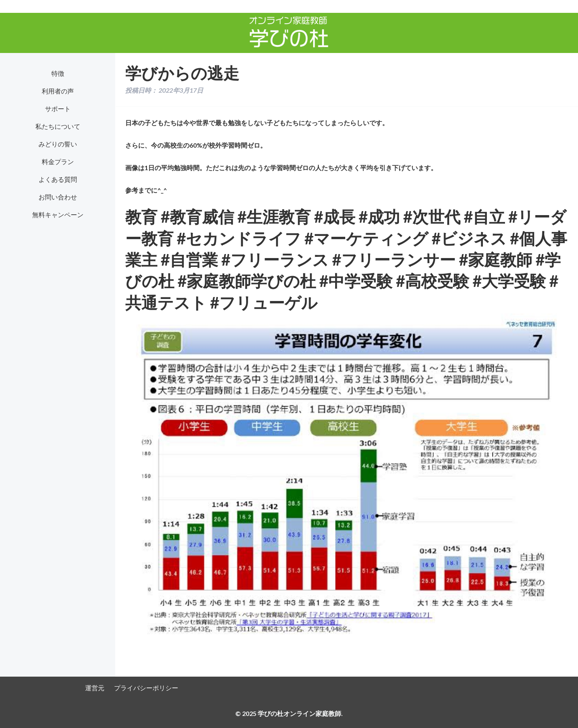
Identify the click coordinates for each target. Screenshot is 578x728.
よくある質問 (58, 179)
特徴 (58, 73)
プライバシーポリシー (146, 688)
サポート (58, 109)
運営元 (95, 688)
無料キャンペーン (58, 215)
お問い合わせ (58, 197)
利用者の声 (58, 91)
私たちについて (58, 126)
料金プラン (58, 162)
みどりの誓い (58, 144)
